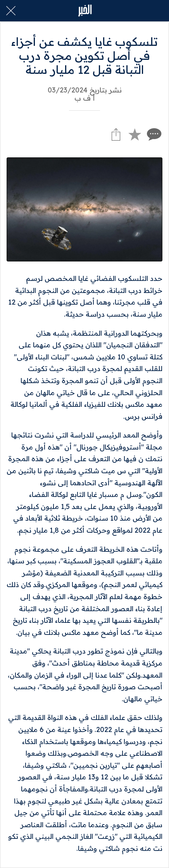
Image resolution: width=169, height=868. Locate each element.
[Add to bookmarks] (135, 134)
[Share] (116, 134)
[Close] (11, 11)
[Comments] (153, 134)
